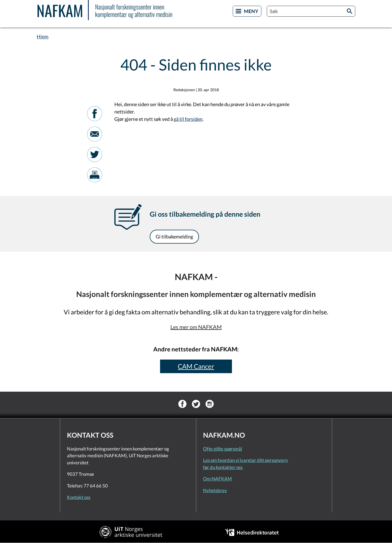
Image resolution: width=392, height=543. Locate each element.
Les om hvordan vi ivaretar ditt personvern (245, 460)
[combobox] (311, 11)
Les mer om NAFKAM (196, 327)
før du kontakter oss (223, 467)
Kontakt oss (79, 497)
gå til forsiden (188, 119)
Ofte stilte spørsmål (223, 449)
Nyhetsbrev (215, 490)
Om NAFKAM (218, 479)
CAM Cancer (196, 366)
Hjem (43, 36)
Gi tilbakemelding (174, 237)
